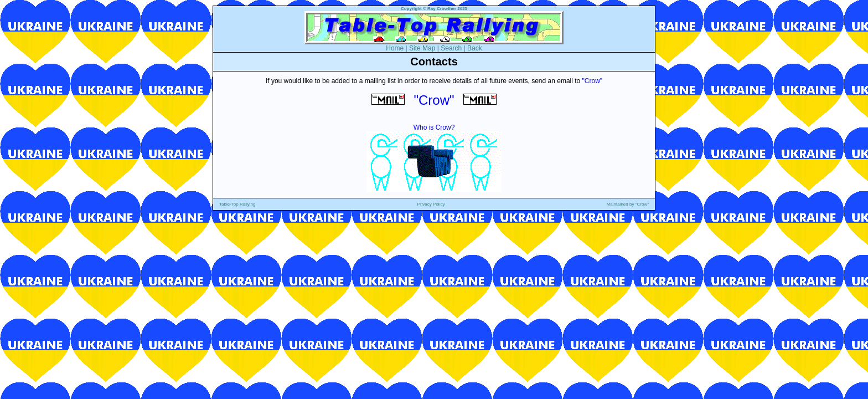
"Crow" (593, 81)
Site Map (422, 48)
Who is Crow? (434, 127)
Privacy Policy (431, 204)
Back (475, 48)
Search (451, 48)
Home (395, 48)
